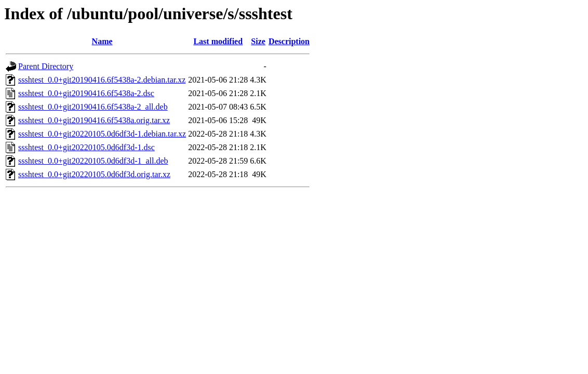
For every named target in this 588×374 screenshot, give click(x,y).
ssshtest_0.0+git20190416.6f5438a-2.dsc (86, 93)
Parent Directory (46, 66)
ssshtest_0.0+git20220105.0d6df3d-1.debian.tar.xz (102, 134)
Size (258, 41)
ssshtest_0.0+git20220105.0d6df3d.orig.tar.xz (94, 174)
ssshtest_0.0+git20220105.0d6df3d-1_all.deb (93, 161)
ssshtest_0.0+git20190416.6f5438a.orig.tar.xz (94, 120)
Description (289, 41)
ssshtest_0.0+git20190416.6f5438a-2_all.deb (93, 107)
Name (102, 41)
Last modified (218, 41)
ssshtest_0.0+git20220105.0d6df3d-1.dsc (86, 147)
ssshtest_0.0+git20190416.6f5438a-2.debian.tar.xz (102, 80)
